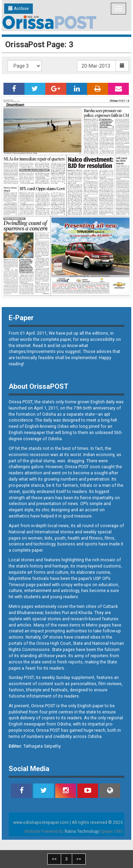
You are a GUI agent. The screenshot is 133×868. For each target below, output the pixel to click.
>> (79, 859)
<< (54, 859)
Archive (18, 8)
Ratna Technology (82, 831)
